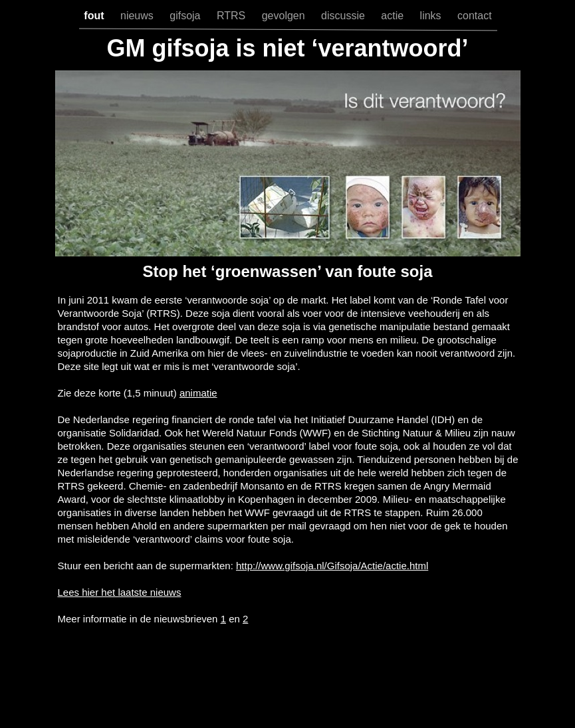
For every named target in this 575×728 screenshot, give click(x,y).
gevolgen (285, 16)
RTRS (233, 16)
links (432, 16)
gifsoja (186, 16)
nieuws (138, 16)
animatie (198, 393)
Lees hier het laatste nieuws (120, 592)
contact (475, 16)
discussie (344, 16)
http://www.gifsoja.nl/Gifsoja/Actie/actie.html (332, 566)
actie (394, 16)
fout (95, 16)
